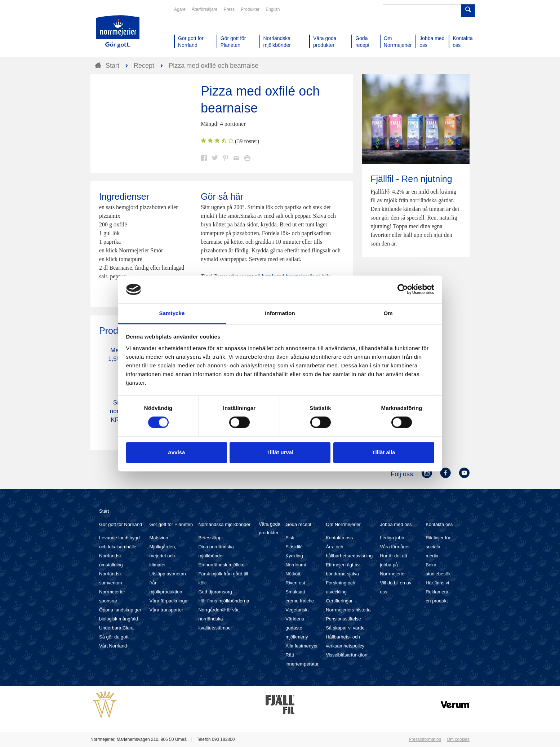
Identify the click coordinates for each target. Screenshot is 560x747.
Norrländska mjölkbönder (224, 524)
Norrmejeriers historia (348, 610)
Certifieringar (339, 601)
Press (229, 9)
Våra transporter (166, 610)
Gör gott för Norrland (121, 524)
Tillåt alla (384, 452)
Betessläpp (210, 538)
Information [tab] (280, 313)
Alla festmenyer (302, 646)
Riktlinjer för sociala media (438, 547)
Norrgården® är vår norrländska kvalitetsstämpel (218, 619)
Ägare (180, 9)
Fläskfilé (294, 547)
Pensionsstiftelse (343, 619)
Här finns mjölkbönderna (224, 601)
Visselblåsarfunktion (346, 655)
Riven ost (295, 583)
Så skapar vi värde (345, 628)
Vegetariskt (297, 610)
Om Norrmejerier (343, 524)
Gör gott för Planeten (171, 524)
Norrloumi (295, 565)
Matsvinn (159, 538)
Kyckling (294, 556)
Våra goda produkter (270, 528)
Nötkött (293, 574)
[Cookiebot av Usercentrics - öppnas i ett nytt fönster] (403, 289)
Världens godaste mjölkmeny (297, 628)
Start (104, 511)
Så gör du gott (114, 637)
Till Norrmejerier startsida (118, 32)
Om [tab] (388, 313)
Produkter (250, 9)
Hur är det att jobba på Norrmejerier (394, 565)
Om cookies (458, 739)
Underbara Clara (116, 628)
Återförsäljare (205, 9)
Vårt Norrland (113, 646)
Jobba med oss (396, 524)
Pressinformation (425, 739)
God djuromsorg (215, 592)
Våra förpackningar (169, 601)
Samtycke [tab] (172, 313)
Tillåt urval (280, 452)
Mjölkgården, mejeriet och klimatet (163, 556)
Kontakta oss (339, 538)
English (273, 9)
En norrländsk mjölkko (221, 565)
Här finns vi (437, 583)
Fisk (290, 538)
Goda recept (298, 524)
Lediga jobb (392, 538)
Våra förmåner (395, 547)
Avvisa (177, 452)
